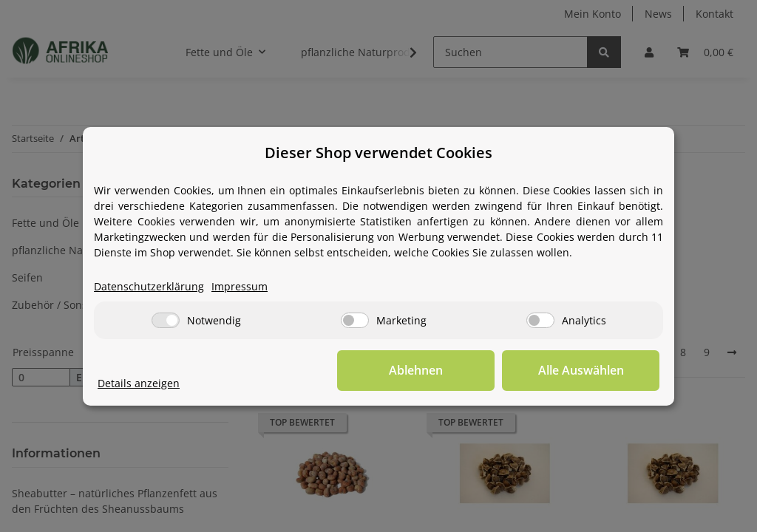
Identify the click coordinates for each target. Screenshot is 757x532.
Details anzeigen (139, 383)
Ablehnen (431, 370)
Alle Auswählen (585, 370)
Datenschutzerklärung (149, 286)
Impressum (240, 286)
